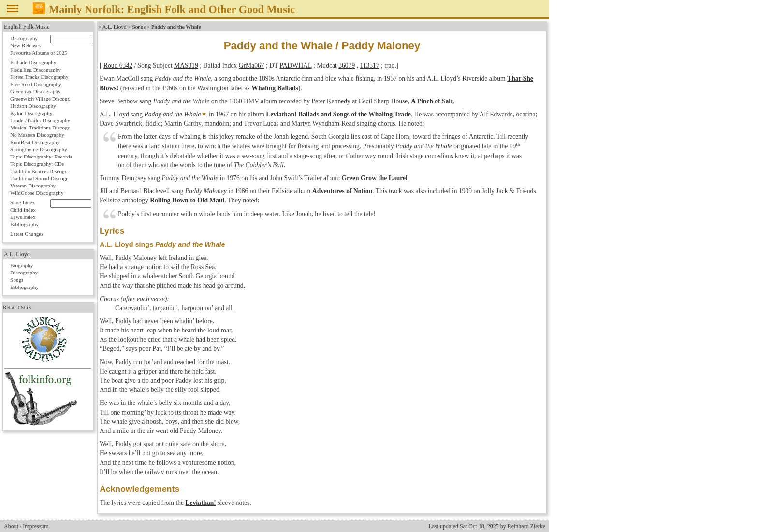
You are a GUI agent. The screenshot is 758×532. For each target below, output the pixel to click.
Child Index (23, 210)
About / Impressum (26, 526)
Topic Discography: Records (41, 157)
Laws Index (23, 217)
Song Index (22, 202)
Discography (24, 38)
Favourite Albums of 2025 (39, 53)
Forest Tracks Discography (39, 77)
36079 (347, 65)
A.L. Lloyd (115, 27)
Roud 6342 (118, 65)
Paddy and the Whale (173, 114)
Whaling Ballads (275, 88)
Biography (22, 265)
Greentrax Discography (36, 91)
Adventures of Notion (342, 191)
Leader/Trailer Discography (40, 120)
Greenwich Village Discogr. (40, 99)
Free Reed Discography (36, 84)
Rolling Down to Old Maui (187, 200)
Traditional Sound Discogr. (39, 178)
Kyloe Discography (31, 113)
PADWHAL (295, 65)
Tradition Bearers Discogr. (39, 171)
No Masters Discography (37, 135)
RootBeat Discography (35, 142)
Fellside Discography (33, 62)
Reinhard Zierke (526, 526)
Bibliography (24, 224)
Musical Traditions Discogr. (40, 128)
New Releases (25, 45)
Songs (138, 27)
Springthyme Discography (39, 149)
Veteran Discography (33, 186)
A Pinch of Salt (432, 101)
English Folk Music (27, 27)
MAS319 (186, 65)
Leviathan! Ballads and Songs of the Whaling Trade (338, 114)
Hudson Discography (33, 106)
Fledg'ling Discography (36, 70)
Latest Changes (27, 234)
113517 (369, 65)
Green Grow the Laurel (375, 178)
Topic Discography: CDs (37, 164)
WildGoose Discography (37, 193)
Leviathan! (200, 503)
